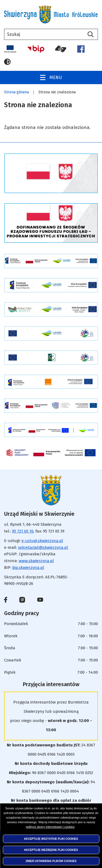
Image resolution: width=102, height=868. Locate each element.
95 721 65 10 (23, 531)
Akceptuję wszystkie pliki (51, 839)
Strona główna (16, 92)
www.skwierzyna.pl (36, 561)
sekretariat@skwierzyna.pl (43, 547)
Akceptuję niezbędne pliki (51, 850)
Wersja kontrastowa (7, 62)
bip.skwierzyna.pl (28, 568)
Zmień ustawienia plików (51, 861)
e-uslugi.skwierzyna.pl (42, 541)
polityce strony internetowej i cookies (50, 827)
